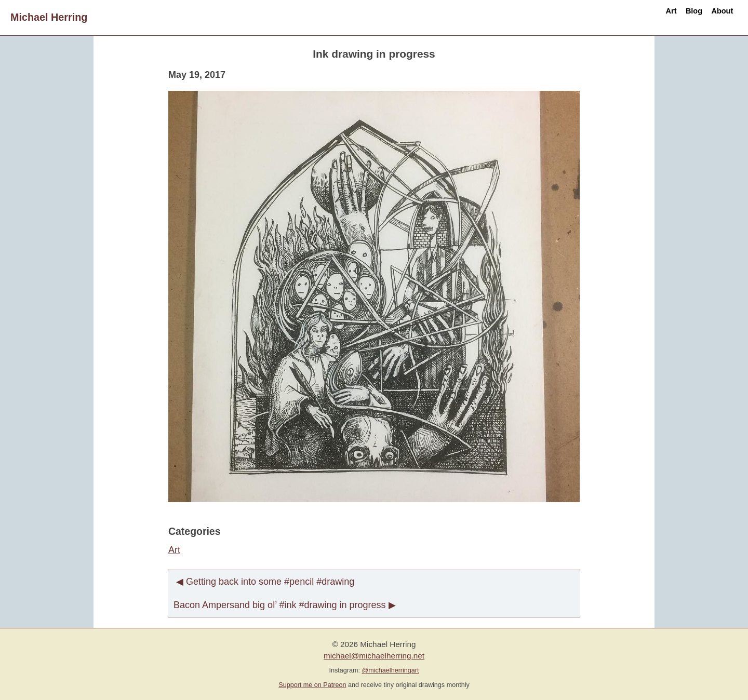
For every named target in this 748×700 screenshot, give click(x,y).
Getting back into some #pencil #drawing (270, 582)
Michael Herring (49, 17)
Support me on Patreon (312, 685)
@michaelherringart (390, 670)
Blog (670, 17)
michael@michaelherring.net (374, 656)
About (714, 17)
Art (631, 17)
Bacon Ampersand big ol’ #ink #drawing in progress (280, 605)
